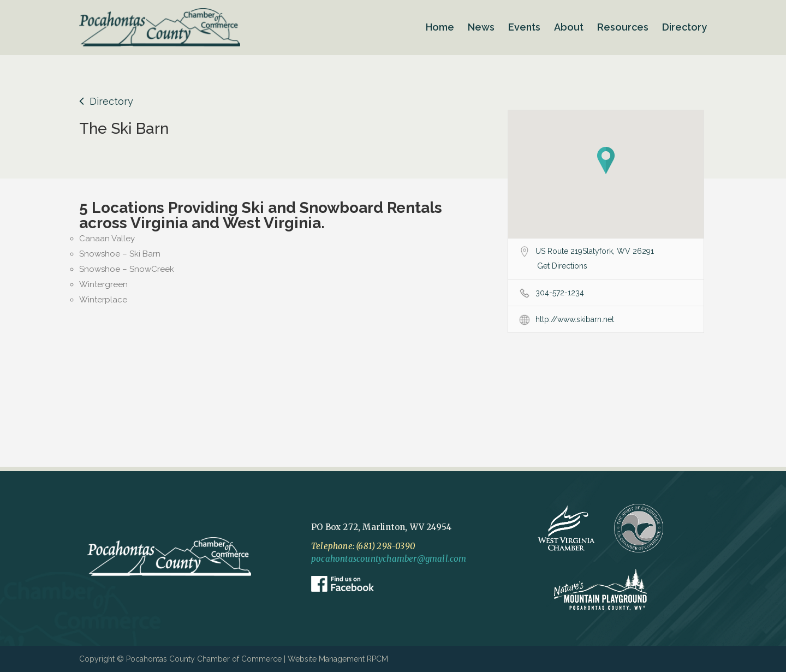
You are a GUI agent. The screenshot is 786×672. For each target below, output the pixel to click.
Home (440, 27)
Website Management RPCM (338, 659)
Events (524, 27)
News (481, 27)
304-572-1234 (560, 293)
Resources (623, 27)
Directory (684, 27)
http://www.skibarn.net (575, 319)
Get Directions (562, 266)
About (569, 27)
